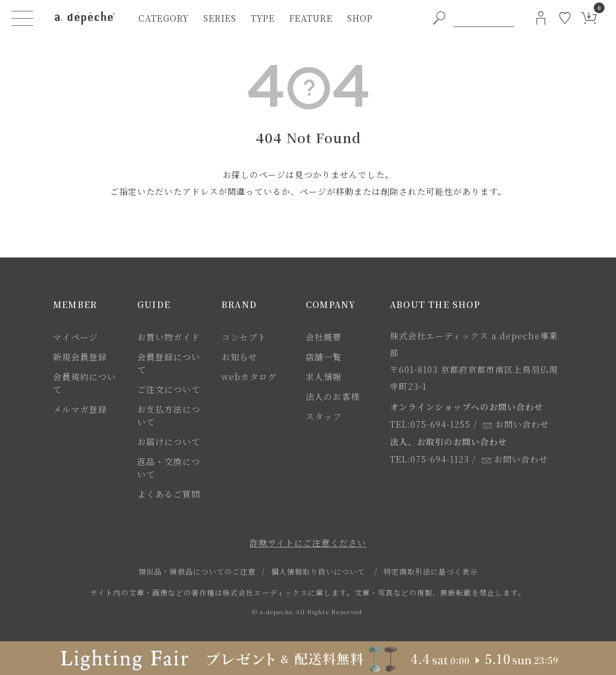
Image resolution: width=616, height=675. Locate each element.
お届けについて (169, 442)
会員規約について (85, 383)
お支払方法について (169, 415)
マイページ (75, 337)
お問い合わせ (516, 424)
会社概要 (324, 337)
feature (311, 18)
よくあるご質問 (169, 494)
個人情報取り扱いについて (318, 571)
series (220, 18)
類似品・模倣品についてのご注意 (197, 571)
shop (360, 18)
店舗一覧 (324, 357)
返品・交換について (169, 468)
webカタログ (249, 377)
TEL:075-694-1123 (430, 459)
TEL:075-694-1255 (430, 424)
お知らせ (239, 357)
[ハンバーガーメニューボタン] (22, 18)
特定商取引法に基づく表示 (431, 571)
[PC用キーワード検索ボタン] (439, 18)
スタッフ (324, 416)
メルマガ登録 (80, 409)
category (164, 18)
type (263, 18)
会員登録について (169, 363)
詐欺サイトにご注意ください (308, 543)
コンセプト (244, 337)
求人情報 (324, 377)
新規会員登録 (80, 357)
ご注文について (169, 389)
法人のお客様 (333, 396)
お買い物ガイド (169, 337)
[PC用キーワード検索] (484, 18)
